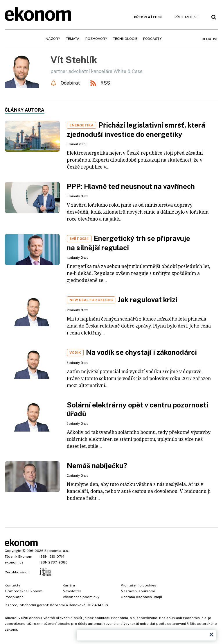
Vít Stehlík (74, 60)
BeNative (210, 39)
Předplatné (14, 597)
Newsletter (72, 591)
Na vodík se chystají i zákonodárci (141, 352)
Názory (53, 39)
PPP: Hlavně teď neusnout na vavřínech (131, 186)
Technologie (125, 39)
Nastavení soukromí (138, 591)
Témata (73, 39)
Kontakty (12, 585)
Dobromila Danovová (68, 605)
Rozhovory (96, 39)
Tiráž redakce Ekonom (24, 591)
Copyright (13, 551)
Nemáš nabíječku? (97, 466)
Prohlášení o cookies (139, 585)
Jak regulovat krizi (148, 300)
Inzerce (11, 605)
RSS (105, 83)
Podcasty (152, 39)
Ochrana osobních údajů (141, 597)
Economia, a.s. (57, 551)
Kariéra (69, 585)
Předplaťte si (148, 17)
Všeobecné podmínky (81, 597)
